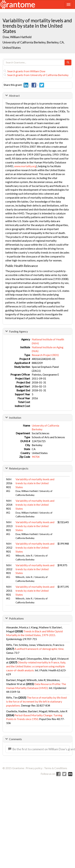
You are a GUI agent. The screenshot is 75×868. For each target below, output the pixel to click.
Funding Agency (18, 331)
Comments (15, 739)
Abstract (14, 96)
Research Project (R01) (45, 355)
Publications (16, 618)
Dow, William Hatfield (17, 37)
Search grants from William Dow (24, 71)
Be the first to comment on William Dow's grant (39, 749)
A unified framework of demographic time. (39, 649)
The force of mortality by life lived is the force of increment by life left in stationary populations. (36, 701)
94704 (36, 457)
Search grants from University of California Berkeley (36, 75)
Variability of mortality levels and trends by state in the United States (35, 483)
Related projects (19, 468)
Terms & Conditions (56, 768)
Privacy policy (34, 768)
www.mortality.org (25, 166)
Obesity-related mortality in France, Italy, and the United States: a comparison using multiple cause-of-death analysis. (36, 666)
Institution (15, 418)
